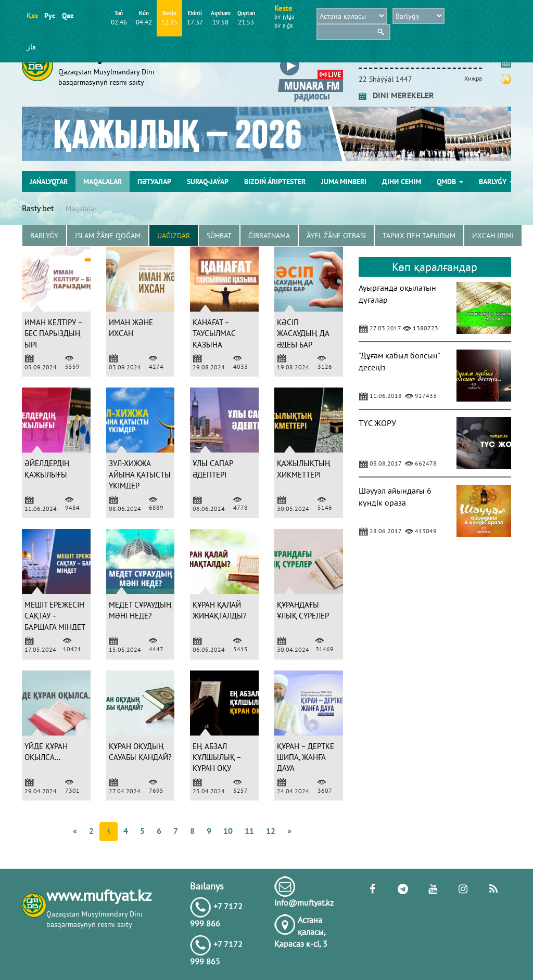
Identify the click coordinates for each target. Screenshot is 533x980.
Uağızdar (174, 236)
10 (228, 831)
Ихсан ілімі (493, 236)
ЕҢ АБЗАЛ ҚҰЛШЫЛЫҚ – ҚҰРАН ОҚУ (217, 757)
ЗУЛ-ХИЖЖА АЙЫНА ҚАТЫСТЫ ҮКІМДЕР (140, 474)
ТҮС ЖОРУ (377, 423)
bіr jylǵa (284, 17)
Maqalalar (103, 182)
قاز (31, 47)
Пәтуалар (154, 182)
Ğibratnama (269, 236)
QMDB (450, 182)
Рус (50, 16)
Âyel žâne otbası (336, 236)
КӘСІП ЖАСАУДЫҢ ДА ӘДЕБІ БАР (303, 333)
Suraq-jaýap (208, 182)
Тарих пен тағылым (419, 236)
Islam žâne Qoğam (108, 236)
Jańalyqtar (49, 182)
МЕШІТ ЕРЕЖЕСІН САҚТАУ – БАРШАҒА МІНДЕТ (55, 616)
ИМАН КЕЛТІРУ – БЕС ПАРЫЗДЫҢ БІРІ (53, 333)
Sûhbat (219, 236)
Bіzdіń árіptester (275, 182)
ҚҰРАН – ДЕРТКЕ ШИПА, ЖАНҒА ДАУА (306, 757)
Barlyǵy (496, 182)
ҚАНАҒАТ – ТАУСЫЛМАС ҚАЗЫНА (214, 333)
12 (271, 831)
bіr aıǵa (283, 25)
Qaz (67, 16)
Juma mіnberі (344, 182)
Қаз (32, 16)
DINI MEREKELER (396, 95)
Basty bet (38, 208)
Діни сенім (402, 182)
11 (249, 831)
